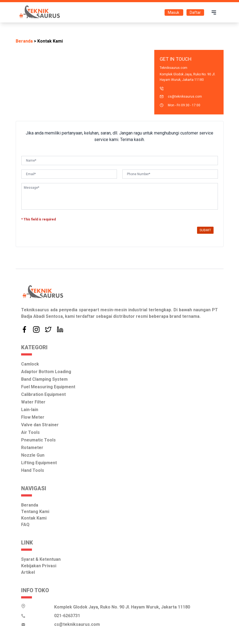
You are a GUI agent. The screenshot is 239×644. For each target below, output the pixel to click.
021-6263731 (67, 616)
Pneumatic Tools (38, 440)
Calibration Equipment (43, 394)
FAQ (25, 525)
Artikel (28, 572)
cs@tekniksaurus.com (185, 97)
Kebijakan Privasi (39, 566)
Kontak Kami (34, 518)
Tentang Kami (35, 512)
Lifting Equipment (39, 463)
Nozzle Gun (33, 455)
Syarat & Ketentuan (41, 559)
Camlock (30, 364)
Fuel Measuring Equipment (48, 387)
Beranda (24, 41)
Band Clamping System (44, 379)
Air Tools (30, 432)
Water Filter (33, 402)
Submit (205, 230)
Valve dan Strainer (40, 425)
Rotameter (32, 448)
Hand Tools (33, 470)
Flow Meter (33, 417)
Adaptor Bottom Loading (46, 372)
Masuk (174, 12)
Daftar (195, 12)
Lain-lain (30, 410)
